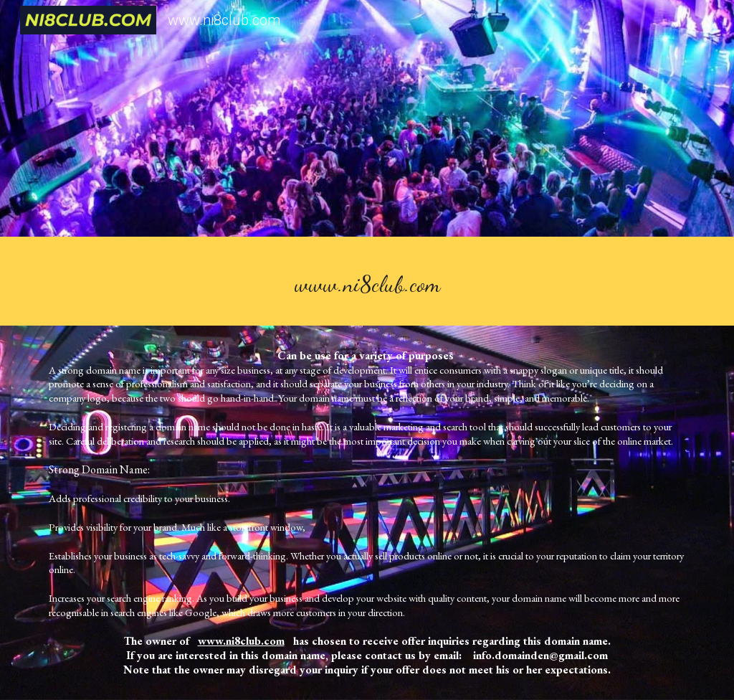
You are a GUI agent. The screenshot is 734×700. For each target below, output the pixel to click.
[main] (367, 285)
